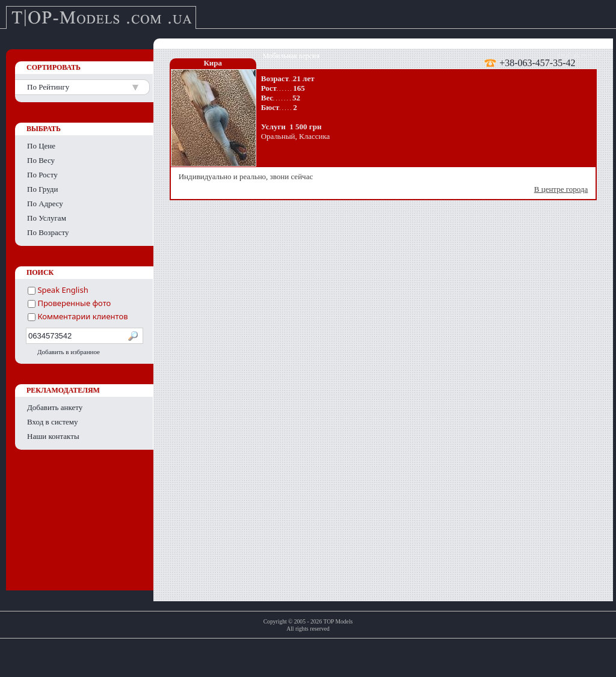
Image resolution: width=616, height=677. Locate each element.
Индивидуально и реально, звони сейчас (385, 183)
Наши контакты (53, 436)
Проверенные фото (69, 303)
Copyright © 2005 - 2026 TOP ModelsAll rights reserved (308, 625)
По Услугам (47, 218)
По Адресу (45, 204)
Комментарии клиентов (78, 316)
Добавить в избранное (69, 352)
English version (580, 56)
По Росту (42, 175)
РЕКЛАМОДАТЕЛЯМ (63, 390)
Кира (213, 63)
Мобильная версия (291, 56)
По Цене (41, 146)
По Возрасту (48, 232)
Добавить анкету (55, 407)
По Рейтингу (48, 87)
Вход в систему (53, 422)
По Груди (42, 189)
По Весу (41, 160)
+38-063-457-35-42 (537, 63)
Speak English (58, 290)
